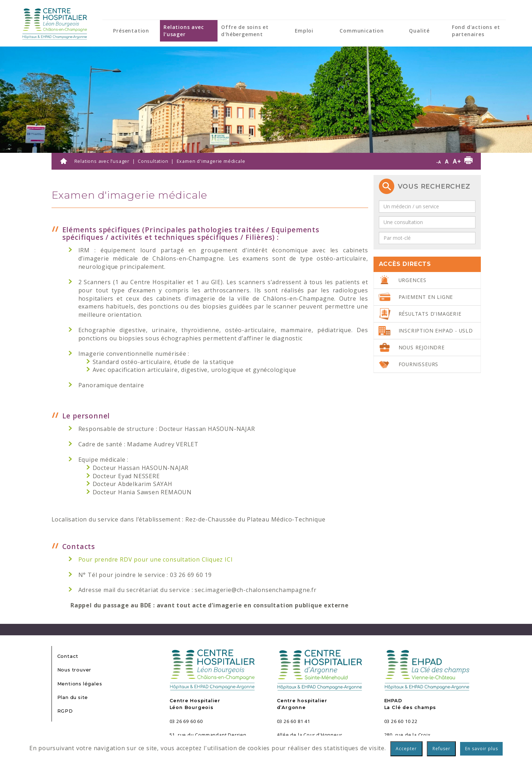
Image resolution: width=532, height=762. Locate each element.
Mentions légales (80, 684)
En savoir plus (482, 749)
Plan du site (73, 697)
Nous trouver (74, 670)
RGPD (65, 711)
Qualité (419, 31)
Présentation (131, 31)
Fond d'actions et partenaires (476, 31)
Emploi (304, 31)
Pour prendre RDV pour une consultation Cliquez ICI (156, 559)
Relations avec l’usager (184, 31)
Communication (362, 31)
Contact (68, 656)
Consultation (153, 161)
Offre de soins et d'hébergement (245, 31)
